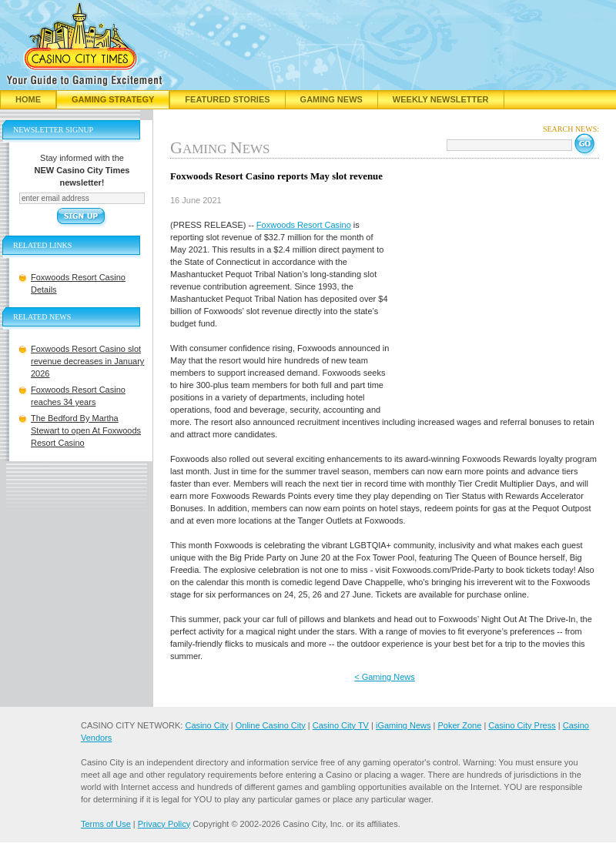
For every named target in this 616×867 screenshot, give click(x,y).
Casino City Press (522, 725)
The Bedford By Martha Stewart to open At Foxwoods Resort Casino (86, 430)
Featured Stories (227, 99)
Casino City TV (341, 725)
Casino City (206, 725)
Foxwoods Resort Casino (304, 225)
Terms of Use (106, 824)
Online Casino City (271, 725)
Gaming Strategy (113, 99)
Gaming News (331, 99)
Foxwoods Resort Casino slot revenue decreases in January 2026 (87, 361)
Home (28, 99)
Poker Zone (459, 725)
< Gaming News (385, 677)
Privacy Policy (164, 824)
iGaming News (403, 725)
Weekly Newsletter (441, 99)
